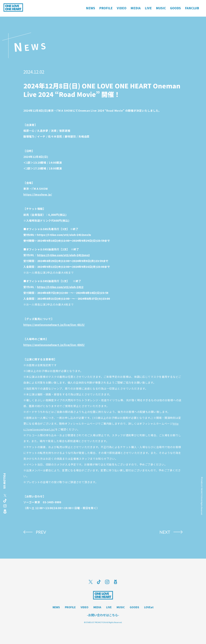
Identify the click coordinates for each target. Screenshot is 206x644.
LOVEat (149, 607)
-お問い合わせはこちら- (103, 615)
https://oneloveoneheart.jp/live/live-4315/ (54, 325)
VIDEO (85, 607)
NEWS (56, 607)
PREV (41, 532)
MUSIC (121, 607)
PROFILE (70, 607)
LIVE (109, 607)
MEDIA (97, 607)
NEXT (165, 532)
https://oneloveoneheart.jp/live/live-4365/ (54, 345)
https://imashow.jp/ (38, 194)
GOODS (134, 607)
